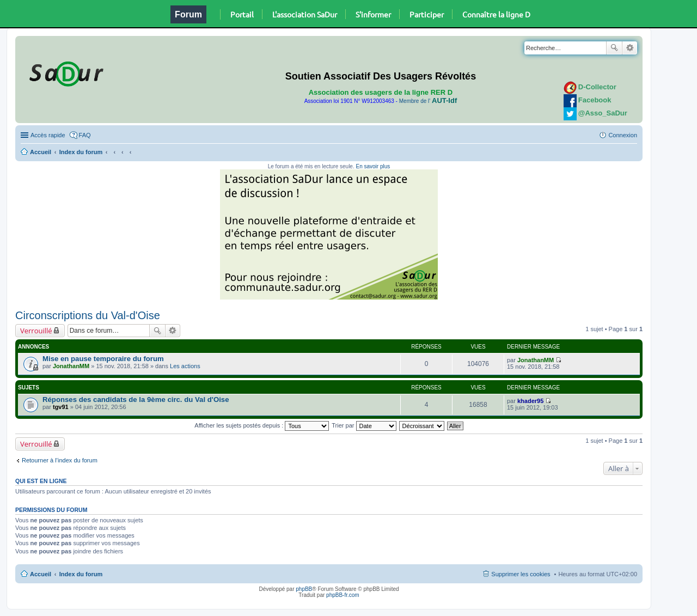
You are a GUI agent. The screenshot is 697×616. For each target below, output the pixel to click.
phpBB (304, 589)
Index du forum (81, 152)
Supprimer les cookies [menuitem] (521, 574)
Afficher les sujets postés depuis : (262, 425)
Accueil (41, 152)
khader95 (530, 401)
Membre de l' (428, 101)
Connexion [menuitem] (623, 135)
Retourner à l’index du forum (60, 460)
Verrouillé (36, 331)
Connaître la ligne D (496, 14)
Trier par (364, 425)
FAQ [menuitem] (85, 135)
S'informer (373, 14)
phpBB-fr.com (343, 595)
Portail (242, 14)
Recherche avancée (630, 48)
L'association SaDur (305, 14)
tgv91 (61, 407)
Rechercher (614, 48)
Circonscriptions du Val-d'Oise (88, 315)
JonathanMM (71, 366)
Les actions (185, 366)
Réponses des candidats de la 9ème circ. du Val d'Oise (136, 400)
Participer (427, 14)
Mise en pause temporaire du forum (103, 359)
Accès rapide (48, 135)
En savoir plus (373, 166)
